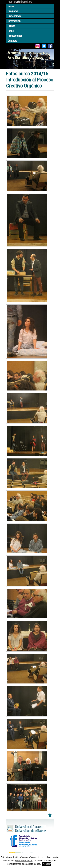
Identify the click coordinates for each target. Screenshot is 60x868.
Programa (13, 11)
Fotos (11, 31)
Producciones (15, 36)
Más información (24, 861)
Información (14, 21)
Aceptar (47, 864)
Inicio (11, 6)
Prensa (11, 26)
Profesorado (14, 16)
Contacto (12, 41)
